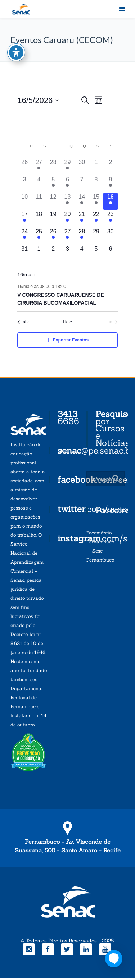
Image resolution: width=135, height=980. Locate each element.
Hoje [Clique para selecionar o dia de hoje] (67, 322)
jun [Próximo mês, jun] (112, 322)
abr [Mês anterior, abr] (23, 322)
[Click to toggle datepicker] (38, 100)
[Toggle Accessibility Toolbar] (16, 46)
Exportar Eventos (67, 340)
